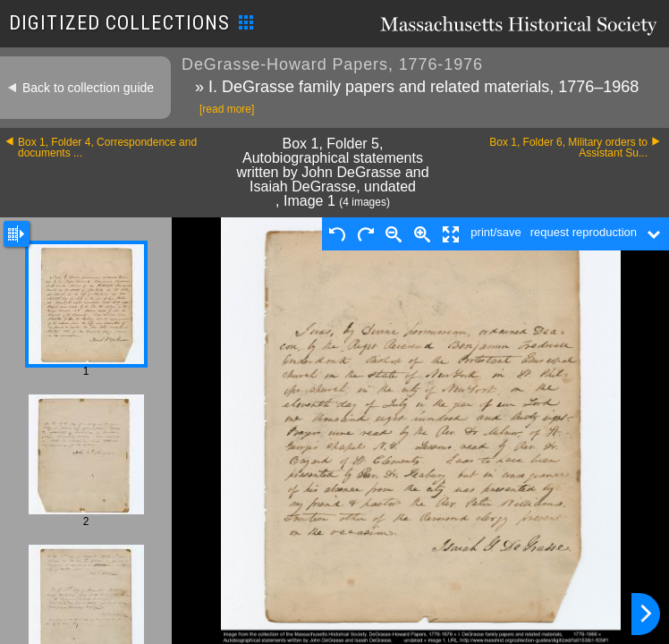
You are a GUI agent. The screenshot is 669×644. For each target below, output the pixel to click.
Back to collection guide (88, 88)
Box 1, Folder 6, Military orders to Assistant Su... (568, 148)
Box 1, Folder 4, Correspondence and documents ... (107, 148)
